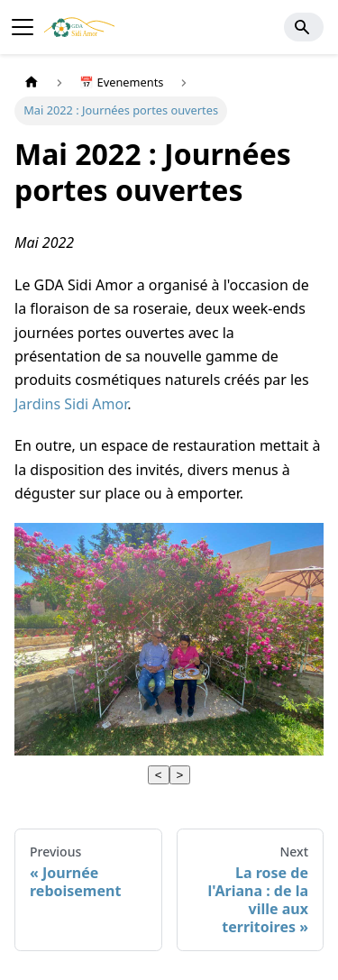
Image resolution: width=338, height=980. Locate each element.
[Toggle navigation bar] (23, 27)
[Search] (304, 27)
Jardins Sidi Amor (71, 404)
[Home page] (32, 82)
